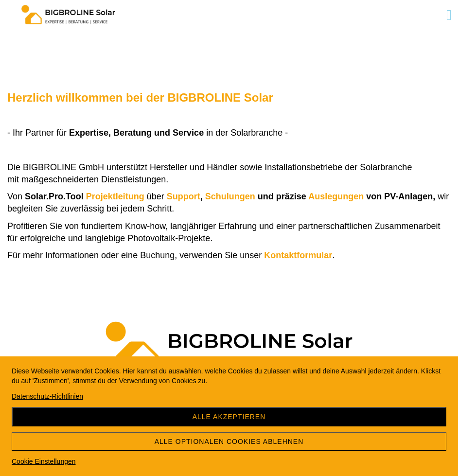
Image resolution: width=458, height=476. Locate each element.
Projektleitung (116, 196)
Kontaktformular (298, 255)
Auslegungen (337, 196)
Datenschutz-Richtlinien (47, 396)
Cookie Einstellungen (44, 461)
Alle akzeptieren (229, 417)
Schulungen (231, 196)
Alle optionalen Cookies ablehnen (229, 441)
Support (184, 196)
